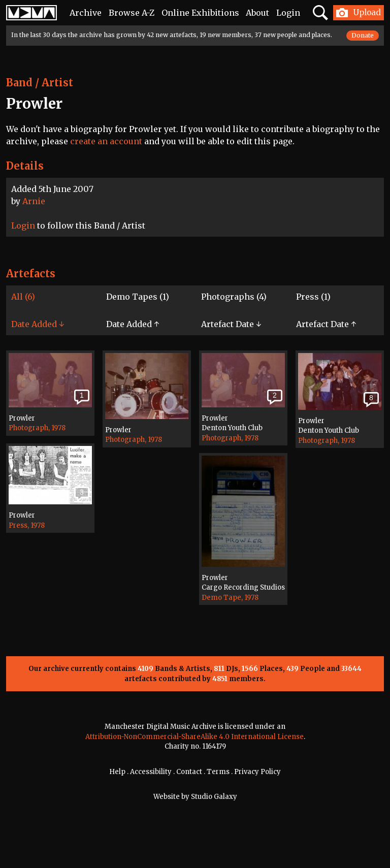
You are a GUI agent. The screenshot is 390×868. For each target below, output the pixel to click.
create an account (106, 141)
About (257, 13)
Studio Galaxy (214, 797)
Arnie (34, 201)
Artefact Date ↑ (326, 324)
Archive (86, 13)
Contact (189, 772)
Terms (218, 772)
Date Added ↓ (38, 324)
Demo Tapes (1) (138, 297)
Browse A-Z (132, 13)
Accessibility (151, 772)
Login (288, 13)
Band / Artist (40, 83)
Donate (363, 35)
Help (117, 772)
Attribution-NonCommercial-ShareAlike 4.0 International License (194, 737)
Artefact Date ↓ (231, 324)
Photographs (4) (234, 297)
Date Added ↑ (133, 324)
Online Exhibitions (200, 13)
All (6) (23, 297)
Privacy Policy (257, 772)
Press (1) (313, 297)
